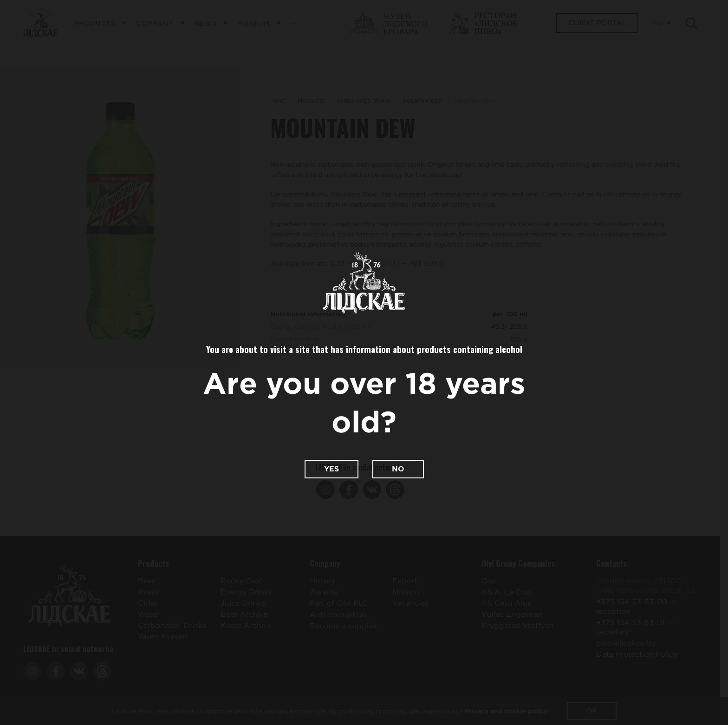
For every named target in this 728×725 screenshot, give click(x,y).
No (398, 469)
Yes (331, 469)
